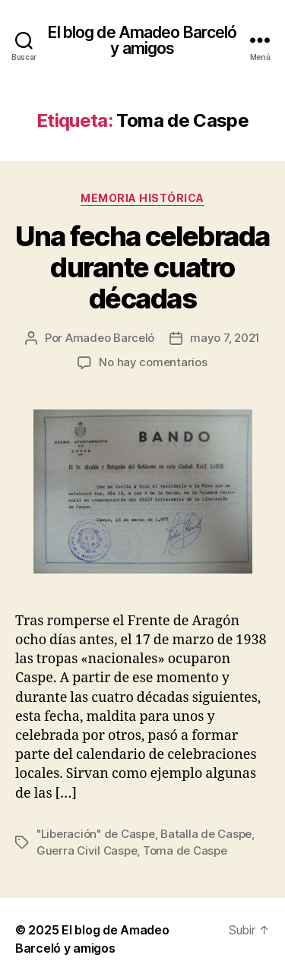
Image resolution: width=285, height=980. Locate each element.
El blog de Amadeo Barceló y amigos (142, 40)
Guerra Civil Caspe (87, 850)
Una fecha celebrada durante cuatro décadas (142, 267)
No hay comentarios (153, 362)
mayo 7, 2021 (225, 338)
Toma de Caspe (185, 850)
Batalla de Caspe (206, 834)
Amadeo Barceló (110, 338)
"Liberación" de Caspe (96, 834)
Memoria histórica (142, 198)
